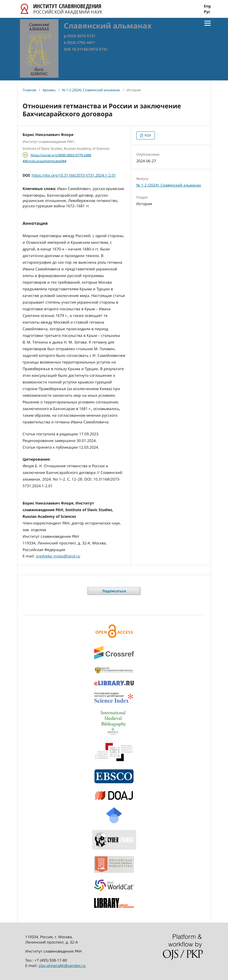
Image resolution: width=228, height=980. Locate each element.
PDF (147, 135)
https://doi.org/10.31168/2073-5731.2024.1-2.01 (74, 175)
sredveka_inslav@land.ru (58, 556)
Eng (207, 6)
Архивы (49, 90)
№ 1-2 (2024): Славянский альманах (91, 90)
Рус (207, 12)
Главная (29, 90)
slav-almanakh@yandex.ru (62, 965)
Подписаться (114, 591)
